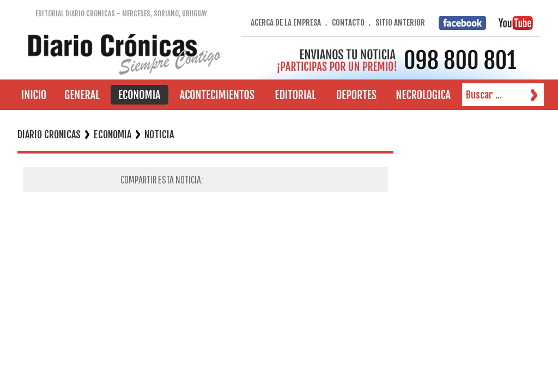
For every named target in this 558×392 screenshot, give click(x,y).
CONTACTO (348, 23)
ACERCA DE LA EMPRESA (286, 23)
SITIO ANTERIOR (400, 23)
